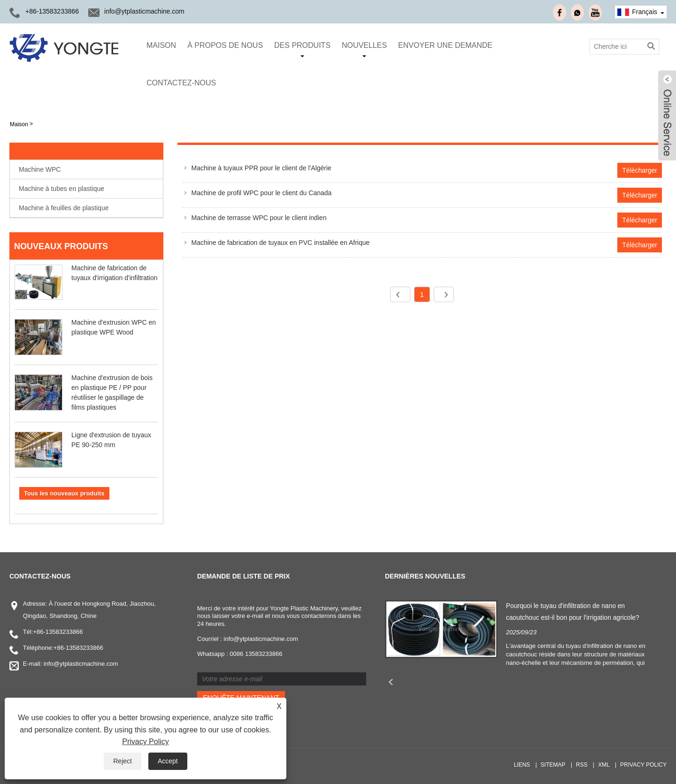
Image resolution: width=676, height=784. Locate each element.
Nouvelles (364, 49)
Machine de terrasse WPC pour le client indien (259, 218)
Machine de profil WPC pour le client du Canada (262, 193)
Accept (168, 761)
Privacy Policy (146, 742)
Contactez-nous (181, 83)
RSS (582, 765)
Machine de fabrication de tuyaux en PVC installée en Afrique (281, 243)
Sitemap (553, 765)
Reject (123, 761)
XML (604, 765)
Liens (522, 765)
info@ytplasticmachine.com (144, 11)
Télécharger (640, 170)
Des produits (302, 49)
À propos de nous (225, 45)
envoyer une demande (445, 45)
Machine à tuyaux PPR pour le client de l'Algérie (261, 168)
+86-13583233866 (52, 11)
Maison (161, 45)
